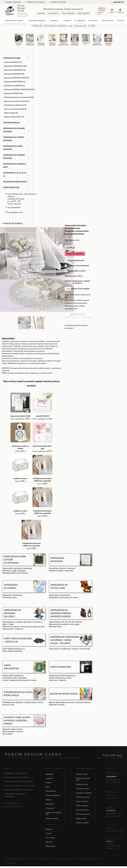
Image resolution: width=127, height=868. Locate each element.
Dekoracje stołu (86, 784)
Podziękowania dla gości (86, 779)
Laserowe (56, 778)
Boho (56, 787)
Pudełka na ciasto (86, 788)
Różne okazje (108, 21)
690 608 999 (117, 2)
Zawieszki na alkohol (86, 793)
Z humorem (56, 808)
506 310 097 (111, 828)
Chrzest (67, 21)
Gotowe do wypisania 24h (56, 813)
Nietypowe (56, 804)
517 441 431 (111, 811)
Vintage (56, 800)
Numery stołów (86, 801)
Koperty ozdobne (56, 818)
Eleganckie (56, 774)
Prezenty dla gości (86, 797)
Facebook (120, 11)
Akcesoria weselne (38, 21)
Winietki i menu (86, 774)
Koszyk (112, 11)
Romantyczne (56, 791)
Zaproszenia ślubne (15, 21)
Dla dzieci (94, 21)
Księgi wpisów (86, 818)
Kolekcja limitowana (56, 795)
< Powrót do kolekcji (12, 223)
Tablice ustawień (86, 806)
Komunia (55, 21)
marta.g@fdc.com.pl (15, 212)
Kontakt (121, 21)
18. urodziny (80, 21)
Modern (56, 783)
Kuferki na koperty (86, 814)
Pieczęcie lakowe (86, 810)
